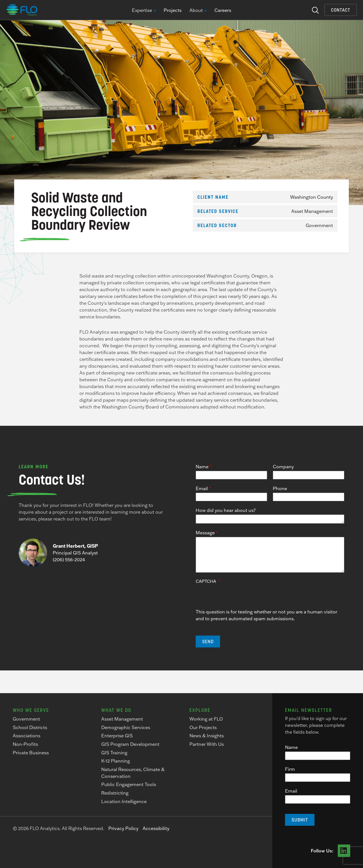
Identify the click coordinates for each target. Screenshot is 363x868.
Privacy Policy (123, 828)
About (198, 10)
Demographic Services (126, 727)
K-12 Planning (116, 761)
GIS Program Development (130, 744)
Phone (280, 488)
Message (205, 533)
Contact (341, 10)
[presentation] (239, 597)
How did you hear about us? (226, 510)
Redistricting (115, 793)
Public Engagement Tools (129, 784)
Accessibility (156, 828)
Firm (290, 769)
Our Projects (203, 727)
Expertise (144, 10)
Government (319, 225)
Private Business (31, 753)
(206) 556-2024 (69, 560)
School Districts (30, 727)
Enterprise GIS (117, 736)
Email (202, 488)
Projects (173, 10)
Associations (27, 736)
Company (283, 467)
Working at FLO (206, 719)
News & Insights (207, 736)
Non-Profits (25, 744)
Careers (223, 10)
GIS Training (114, 753)
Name (202, 467)
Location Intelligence (124, 801)
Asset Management (312, 211)
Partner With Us (207, 744)
